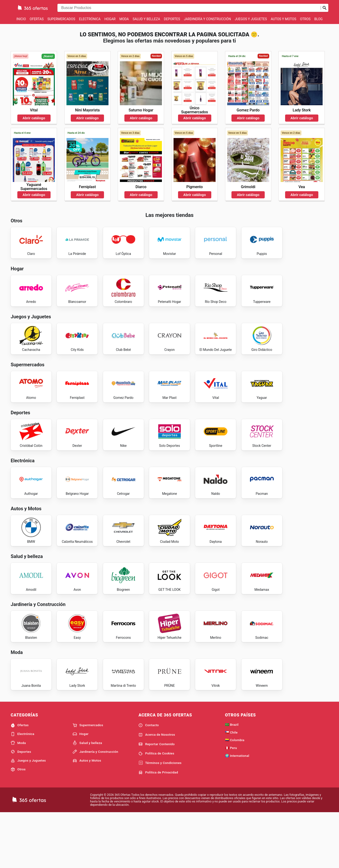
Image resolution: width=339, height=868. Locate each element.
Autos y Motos (283, 19)
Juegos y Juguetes (251, 19)
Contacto (149, 780)
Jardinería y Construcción (207, 19)
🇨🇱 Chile (231, 787)
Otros (305, 19)
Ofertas (37, 19)
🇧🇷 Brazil (232, 779)
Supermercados (61, 19)
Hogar (110, 19)
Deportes (172, 19)
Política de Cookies (156, 808)
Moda (124, 19)
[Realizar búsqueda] (325, 8)
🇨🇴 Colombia (235, 795)
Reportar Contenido (157, 799)
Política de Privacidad (158, 827)
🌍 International (237, 811)
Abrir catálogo (34, 118)
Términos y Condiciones (160, 818)
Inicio (21, 19)
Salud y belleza (146, 19)
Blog (318, 19)
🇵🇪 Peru (231, 803)
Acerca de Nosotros (157, 789)
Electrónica (90, 19)
